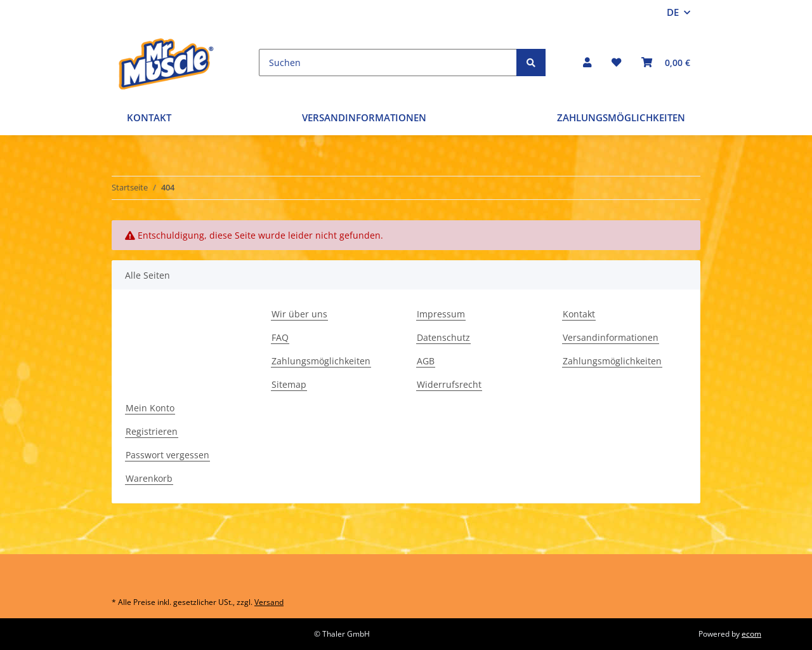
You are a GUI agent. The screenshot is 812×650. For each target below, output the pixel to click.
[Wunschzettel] (616, 63)
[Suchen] (388, 63)
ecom (751, 634)
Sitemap (289, 384)
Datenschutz (443, 337)
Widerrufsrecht (449, 384)
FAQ (280, 337)
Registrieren (152, 431)
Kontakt (149, 118)
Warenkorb (149, 478)
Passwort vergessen (167, 455)
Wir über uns (299, 314)
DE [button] (673, 12)
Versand (269, 602)
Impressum (441, 314)
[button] (587, 63)
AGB (426, 361)
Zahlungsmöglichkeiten (621, 118)
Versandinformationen (364, 118)
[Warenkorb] (666, 63)
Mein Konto (150, 408)
